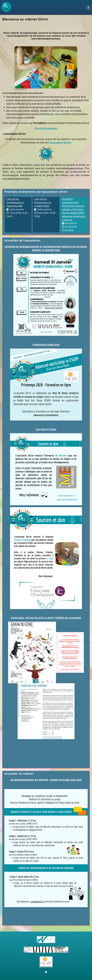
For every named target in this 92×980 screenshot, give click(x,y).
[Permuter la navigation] (88, 7)
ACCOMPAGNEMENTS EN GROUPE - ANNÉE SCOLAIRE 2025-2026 (46, 780)
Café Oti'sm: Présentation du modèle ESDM (43, 203)
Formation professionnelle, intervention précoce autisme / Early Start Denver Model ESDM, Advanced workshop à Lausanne (74, 209)
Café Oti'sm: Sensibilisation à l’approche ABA (15, 203)
